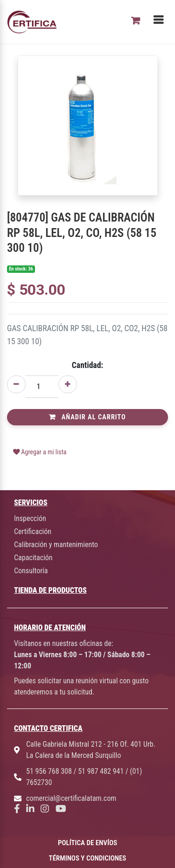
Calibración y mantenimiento (56, 545)
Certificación (33, 531)
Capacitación (33, 558)
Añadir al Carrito (87, 417)
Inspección (30, 518)
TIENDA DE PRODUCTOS (50, 590)
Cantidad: (87, 365)
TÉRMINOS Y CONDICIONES (88, 858)
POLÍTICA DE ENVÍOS (87, 843)
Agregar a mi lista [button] (40, 452)
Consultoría (31, 571)
